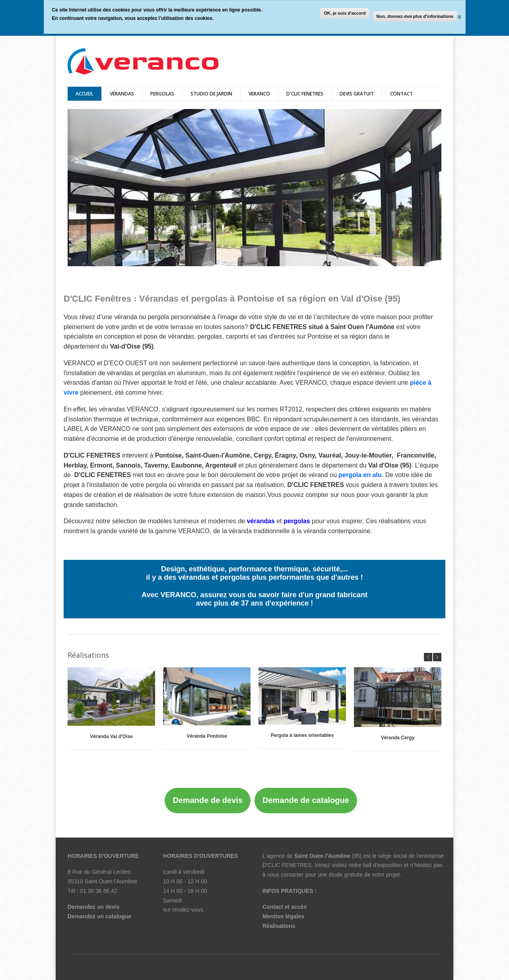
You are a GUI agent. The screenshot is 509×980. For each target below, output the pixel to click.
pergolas (162, 94)
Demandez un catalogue (99, 916)
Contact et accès (285, 907)
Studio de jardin (211, 94)
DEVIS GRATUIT (357, 94)
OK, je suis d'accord (345, 13)
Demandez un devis (94, 907)
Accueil (85, 94)
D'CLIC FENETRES (305, 94)
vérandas (122, 94)
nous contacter (286, 875)
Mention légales (283, 916)
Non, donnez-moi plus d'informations (415, 16)
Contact (401, 94)
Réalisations (279, 926)
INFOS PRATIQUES (288, 891)
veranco (259, 94)
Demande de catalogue (306, 800)
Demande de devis (208, 800)
